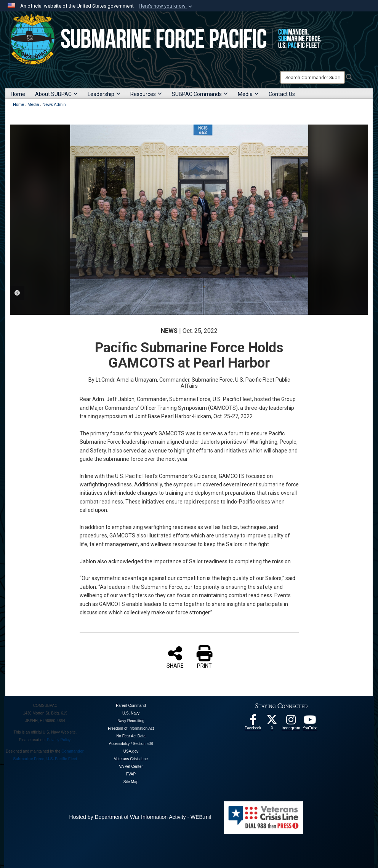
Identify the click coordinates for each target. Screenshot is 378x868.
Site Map (131, 782)
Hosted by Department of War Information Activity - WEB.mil (140, 817)
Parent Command (131, 706)
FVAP (131, 774)
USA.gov (131, 751)
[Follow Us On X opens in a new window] (272, 722)
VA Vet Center (131, 766)
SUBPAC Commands (200, 94)
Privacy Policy (59, 740)
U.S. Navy (131, 713)
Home (18, 94)
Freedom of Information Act (131, 728)
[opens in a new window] (291, 722)
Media (248, 94)
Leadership (104, 94)
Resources (146, 94)
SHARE (175, 657)
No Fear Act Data (131, 736)
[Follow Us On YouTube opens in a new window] (310, 722)
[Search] (312, 77)
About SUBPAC (56, 94)
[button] (166, 6)
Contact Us (282, 94)
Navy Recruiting (131, 721)
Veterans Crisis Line (131, 759)
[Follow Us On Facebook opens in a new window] (253, 722)
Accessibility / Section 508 (131, 744)
